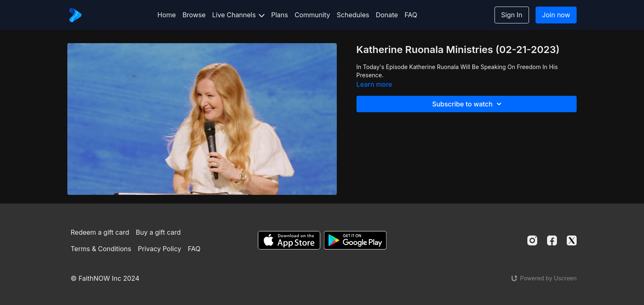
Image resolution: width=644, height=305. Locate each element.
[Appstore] (289, 240)
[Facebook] (552, 240)
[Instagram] (532, 240)
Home (167, 15)
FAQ (411, 15)
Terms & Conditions (101, 249)
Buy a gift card (159, 232)
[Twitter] (572, 240)
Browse (194, 15)
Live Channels (239, 15)
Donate (387, 15)
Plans (279, 15)
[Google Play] (355, 240)
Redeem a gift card (100, 232)
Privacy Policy (159, 249)
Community (312, 15)
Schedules (353, 15)
